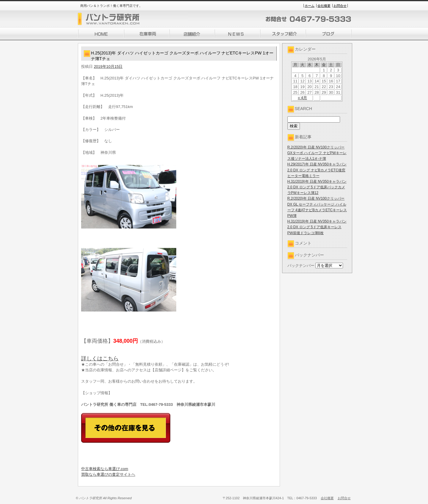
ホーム (310, 6)
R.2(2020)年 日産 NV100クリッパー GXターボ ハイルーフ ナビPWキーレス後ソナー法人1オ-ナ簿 (317, 153)
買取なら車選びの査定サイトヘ (108, 474)
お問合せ (340, 6)
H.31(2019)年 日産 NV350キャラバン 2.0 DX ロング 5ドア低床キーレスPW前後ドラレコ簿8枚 (317, 227)
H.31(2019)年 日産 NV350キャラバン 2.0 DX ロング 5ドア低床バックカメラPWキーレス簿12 (317, 187)
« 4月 (302, 98)
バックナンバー (301, 266)
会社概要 (324, 6)
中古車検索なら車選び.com (105, 469)
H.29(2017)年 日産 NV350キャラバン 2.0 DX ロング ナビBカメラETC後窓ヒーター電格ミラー (317, 170)
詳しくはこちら (100, 359)
